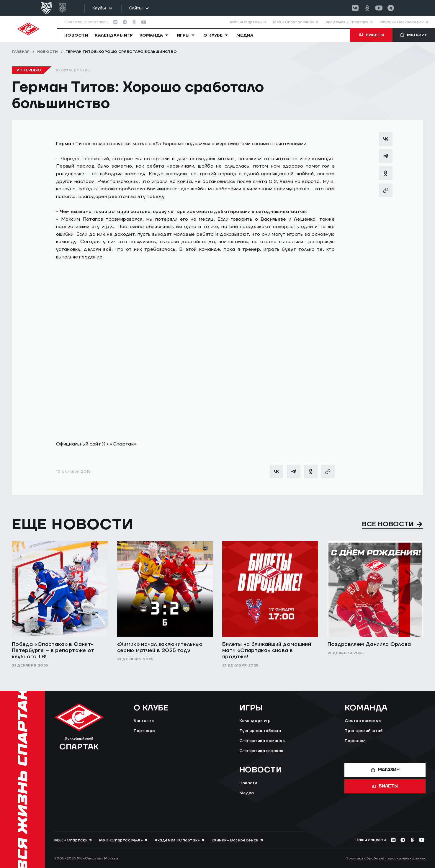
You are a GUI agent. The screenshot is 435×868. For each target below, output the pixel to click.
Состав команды (363, 721)
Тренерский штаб (364, 731)
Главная (21, 52)
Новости (48, 52)
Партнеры (144, 731)
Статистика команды (263, 741)
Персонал (355, 741)
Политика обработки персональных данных (386, 858)
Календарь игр (255, 721)
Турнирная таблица (260, 731)
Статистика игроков (261, 751)
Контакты (144, 721)
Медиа (247, 793)
